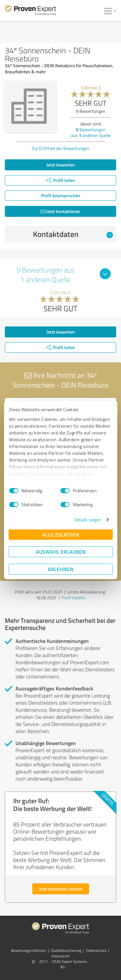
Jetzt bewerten (61, 165)
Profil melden (74, 598)
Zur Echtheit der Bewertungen (60, 148)
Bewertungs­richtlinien (29, 950)
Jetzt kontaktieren (60, 211)
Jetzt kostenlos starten (61, 889)
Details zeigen (88, 520)
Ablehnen (60, 569)
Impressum (60, 956)
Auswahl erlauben (61, 552)
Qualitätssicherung (66, 950)
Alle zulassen (61, 534)
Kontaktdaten (73, 234)
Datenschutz (96, 950)
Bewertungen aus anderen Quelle (91, 132)
